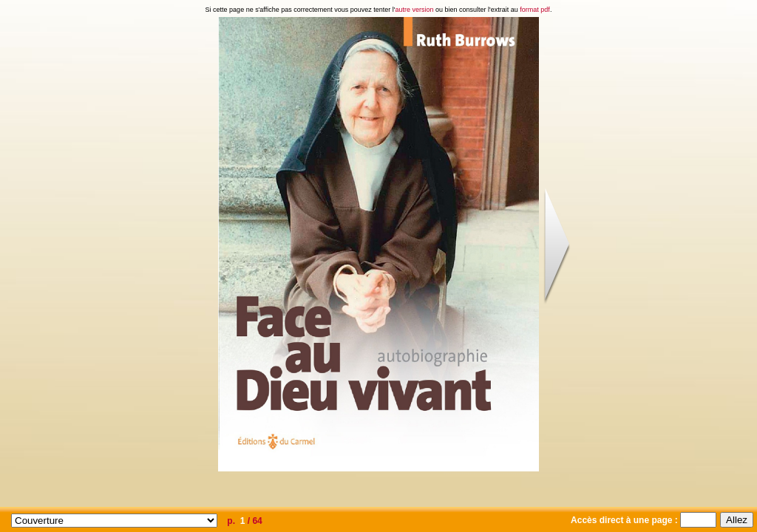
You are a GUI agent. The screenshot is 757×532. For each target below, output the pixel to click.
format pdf (535, 10)
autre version (415, 10)
